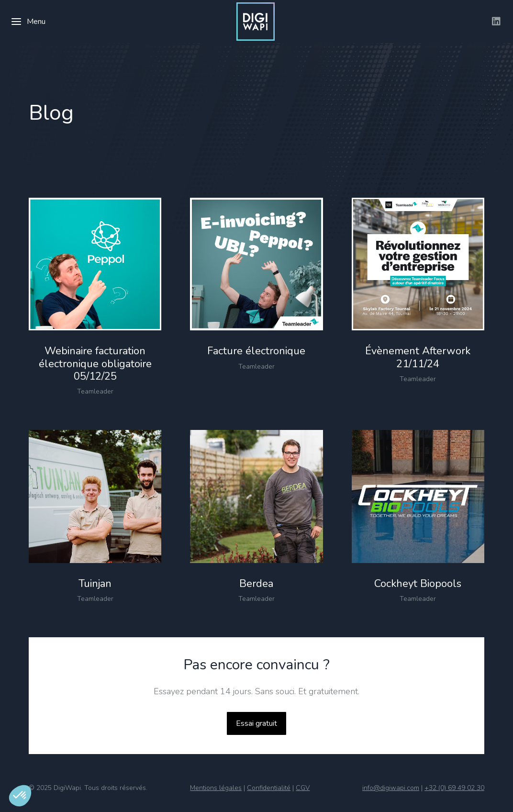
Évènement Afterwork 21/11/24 (418, 357)
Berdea (256, 584)
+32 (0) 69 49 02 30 (454, 788)
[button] (20, 796)
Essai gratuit (256, 723)
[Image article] (95, 264)
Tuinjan (95, 584)
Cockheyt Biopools (418, 584)
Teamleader (95, 391)
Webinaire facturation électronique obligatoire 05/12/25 (95, 364)
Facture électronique (256, 351)
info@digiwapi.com (391, 788)
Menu (28, 22)
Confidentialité (269, 788)
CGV (303, 788)
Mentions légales (216, 788)
